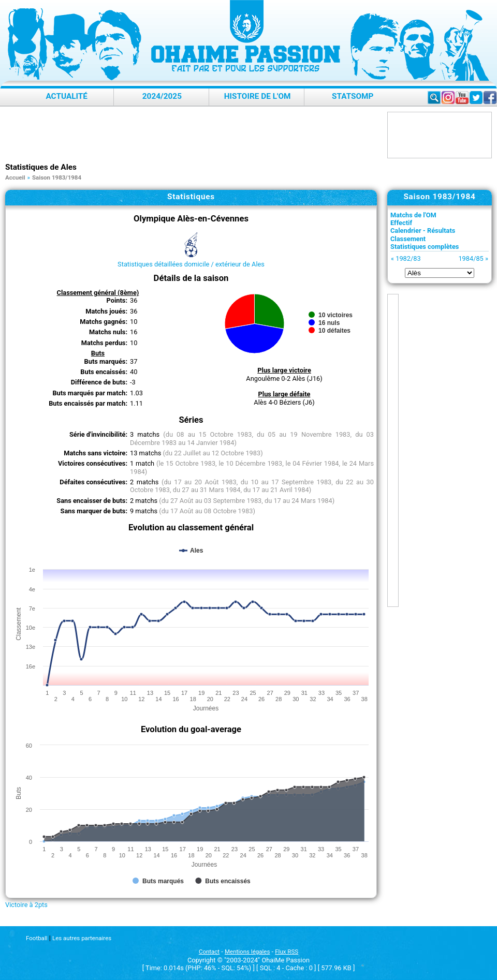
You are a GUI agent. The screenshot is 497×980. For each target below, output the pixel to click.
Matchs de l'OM (413, 215)
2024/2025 (162, 96)
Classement (408, 239)
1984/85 (471, 258)
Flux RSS (287, 952)
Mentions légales (247, 952)
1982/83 (408, 258)
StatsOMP (353, 96)
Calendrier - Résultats (423, 231)
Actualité (67, 96)
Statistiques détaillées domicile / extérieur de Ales (191, 264)
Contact (209, 952)
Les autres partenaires (82, 938)
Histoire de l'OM (258, 96)
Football (36, 938)
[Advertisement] (194, 135)
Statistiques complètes (425, 247)
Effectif (401, 223)
